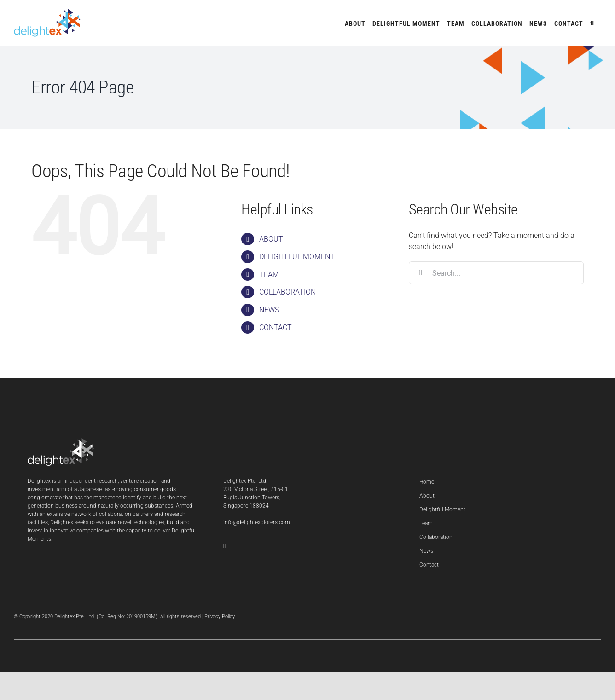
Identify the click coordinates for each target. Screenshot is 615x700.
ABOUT (271, 239)
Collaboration (436, 537)
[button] (592, 23)
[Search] (420, 273)
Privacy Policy (220, 616)
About (427, 496)
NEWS (269, 310)
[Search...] (496, 273)
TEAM (269, 275)
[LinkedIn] (224, 546)
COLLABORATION (287, 292)
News (426, 551)
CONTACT (276, 327)
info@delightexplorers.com (257, 522)
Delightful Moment (442, 509)
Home (427, 482)
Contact (429, 565)
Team (426, 523)
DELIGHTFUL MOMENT (297, 257)
